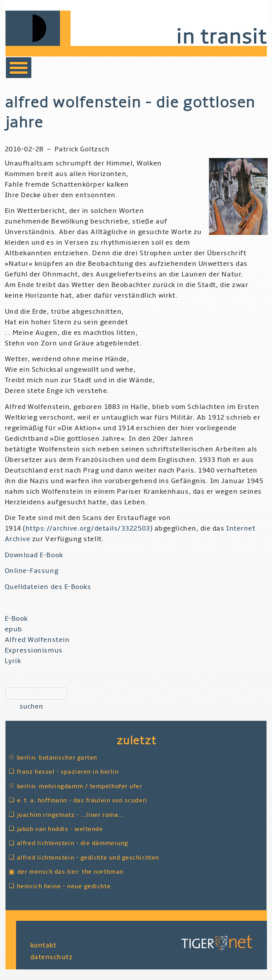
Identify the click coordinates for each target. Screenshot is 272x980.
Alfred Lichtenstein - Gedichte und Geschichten (88, 858)
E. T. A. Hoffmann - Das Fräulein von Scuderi (82, 800)
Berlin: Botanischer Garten (57, 758)
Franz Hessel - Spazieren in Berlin (68, 772)
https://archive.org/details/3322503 (88, 528)
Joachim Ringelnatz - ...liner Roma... (70, 815)
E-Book (16, 619)
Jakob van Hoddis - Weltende (60, 829)
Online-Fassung (32, 571)
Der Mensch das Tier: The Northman (70, 872)
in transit (221, 37)
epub (14, 629)
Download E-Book (34, 555)
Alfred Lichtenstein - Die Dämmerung (73, 843)
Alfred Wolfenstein (37, 640)
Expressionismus (34, 650)
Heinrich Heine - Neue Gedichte (64, 886)
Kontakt (43, 945)
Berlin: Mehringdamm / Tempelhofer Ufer (80, 786)
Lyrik (13, 661)
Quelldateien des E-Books (48, 587)
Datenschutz (52, 957)
